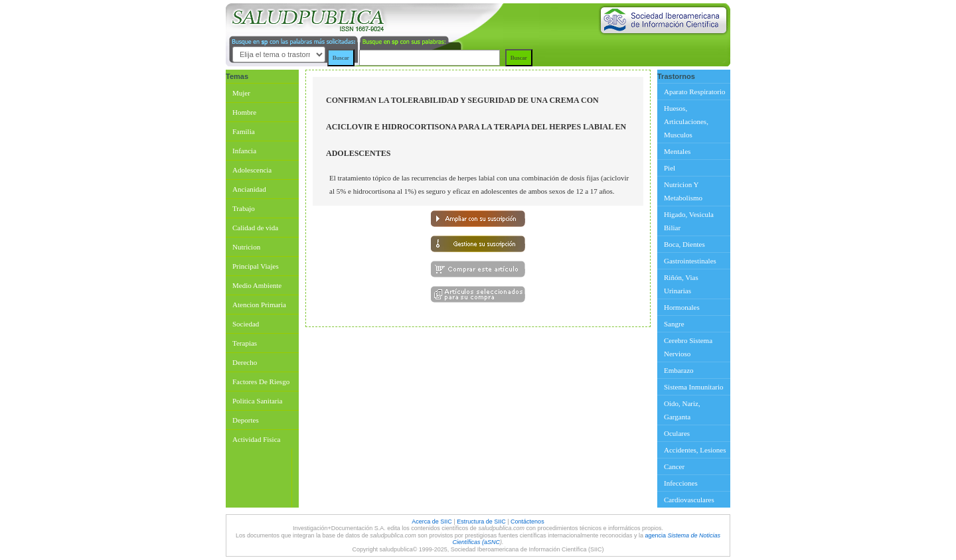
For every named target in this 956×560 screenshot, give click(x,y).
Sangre (674, 324)
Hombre (244, 112)
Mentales (677, 151)
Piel (670, 168)
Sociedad (246, 324)
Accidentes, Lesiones (695, 450)
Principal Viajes (256, 266)
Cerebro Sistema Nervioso (688, 347)
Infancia (244, 151)
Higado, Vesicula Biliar (689, 221)
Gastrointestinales (690, 261)
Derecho (245, 362)
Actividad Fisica (256, 439)
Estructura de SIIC (481, 522)
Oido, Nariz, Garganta (682, 410)
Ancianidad (249, 189)
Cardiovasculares (689, 500)
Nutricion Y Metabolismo (683, 191)
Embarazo (679, 370)
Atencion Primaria (259, 305)
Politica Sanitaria (257, 401)
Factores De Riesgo (261, 382)
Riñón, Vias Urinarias (681, 284)
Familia (244, 131)
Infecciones (681, 483)
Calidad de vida (255, 228)
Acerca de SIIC (433, 522)
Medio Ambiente (257, 285)
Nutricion (246, 247)
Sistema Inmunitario (694, 387)
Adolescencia (252, 170)
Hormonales (682, 307)
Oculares (677, 433)
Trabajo (244, 208)
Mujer (241, 93)
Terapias (245, 343)
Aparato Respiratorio (695, 92)
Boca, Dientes (684, 244)
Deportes (246, 420)
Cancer (674, 466)
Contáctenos (527, 522)
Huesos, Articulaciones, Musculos (686, 121)
